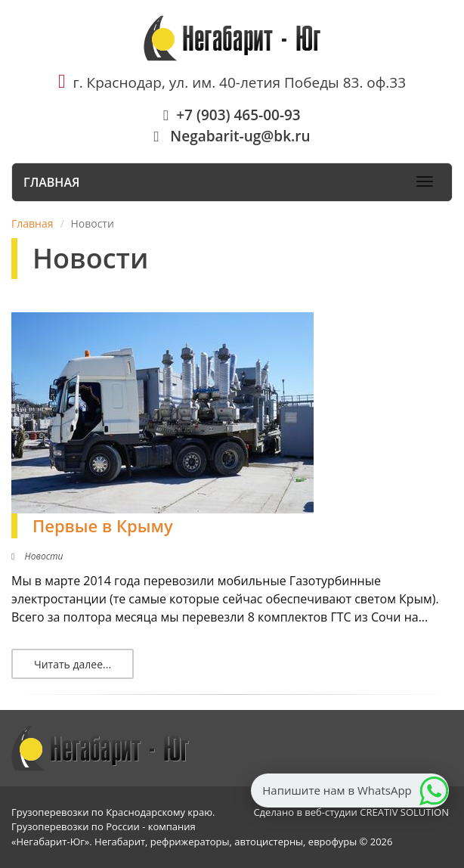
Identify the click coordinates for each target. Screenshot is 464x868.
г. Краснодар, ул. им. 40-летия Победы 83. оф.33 (232, 82)
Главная (51, 182)
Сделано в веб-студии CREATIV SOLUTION (351, 812)
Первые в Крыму (103, 525)
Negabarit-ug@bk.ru (232, 136)
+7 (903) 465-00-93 (232, 115)
